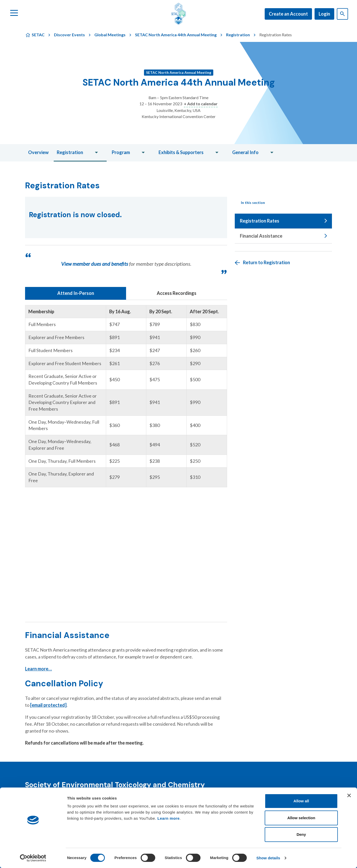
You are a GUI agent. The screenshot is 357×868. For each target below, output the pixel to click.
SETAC (38, 35)
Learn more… (38, 669)
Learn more (169, 818)
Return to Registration (266, 262)
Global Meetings (110, 35)
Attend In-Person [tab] (76, 293)
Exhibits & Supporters (181, 152)
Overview (38, 152)
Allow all (301, 801)
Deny (301, 834)
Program (121, 152)
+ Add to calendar (201, 104)
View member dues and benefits (95, 264)
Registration (238, 35)
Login (324, 14)
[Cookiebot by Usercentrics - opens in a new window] (33, 858)
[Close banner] (349, 795)
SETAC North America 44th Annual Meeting (176, 35)
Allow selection (301, 818)
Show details (268, 858)
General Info (245, 152)
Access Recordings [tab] (177, 293)
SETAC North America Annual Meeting (179, 72)
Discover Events (69, 35)
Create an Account (288, 14)
